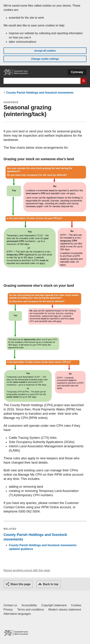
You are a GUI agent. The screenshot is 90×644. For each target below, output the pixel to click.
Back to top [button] (51, 584)
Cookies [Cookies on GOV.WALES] (76, 605)
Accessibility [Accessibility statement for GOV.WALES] (29, 605)
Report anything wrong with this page (27, 570)
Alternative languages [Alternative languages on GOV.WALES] (17, 614)
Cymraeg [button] (77, 72)
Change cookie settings (45, 59)
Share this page (20, 584)
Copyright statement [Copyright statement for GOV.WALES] (54, 605)
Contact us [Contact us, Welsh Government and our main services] (10, 605)
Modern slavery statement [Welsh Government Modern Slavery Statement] (65, 610)
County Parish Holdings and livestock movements (40, 93)
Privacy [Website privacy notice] (8, 610)
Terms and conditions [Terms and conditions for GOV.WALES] (31, 610)
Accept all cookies (45, 51)
